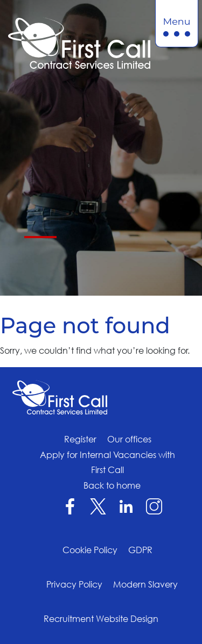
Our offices (129, 439)
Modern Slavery (145, 584)
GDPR (140, 550)
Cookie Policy (90, 550)
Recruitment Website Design (101, 619)
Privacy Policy (74, 584)
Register (80, 439)
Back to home (112, 485)
